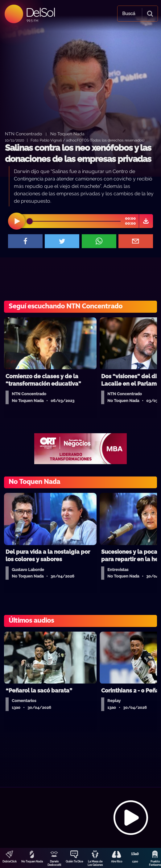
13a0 (135, 862)
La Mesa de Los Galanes (95, 863)
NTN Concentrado (23, 134)
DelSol (40, 12)
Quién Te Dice (74, 862)
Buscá (129, 14)
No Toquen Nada (32, 862)
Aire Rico (117, 862)
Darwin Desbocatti (54, 863)
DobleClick (10, 862)
